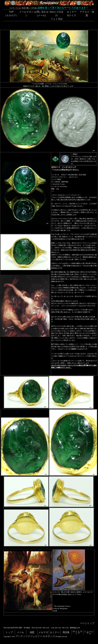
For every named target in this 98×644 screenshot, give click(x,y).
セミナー (55, 632)
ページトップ (87, 623)
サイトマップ (77, 632)
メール (21, 632)
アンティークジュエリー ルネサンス (35, 636)
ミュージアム (89, 632)
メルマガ (43, 632)
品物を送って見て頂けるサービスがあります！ (63, 8)
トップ (9, 632)
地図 (32, 632)
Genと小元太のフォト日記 (57, 15)
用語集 (66, 632)
